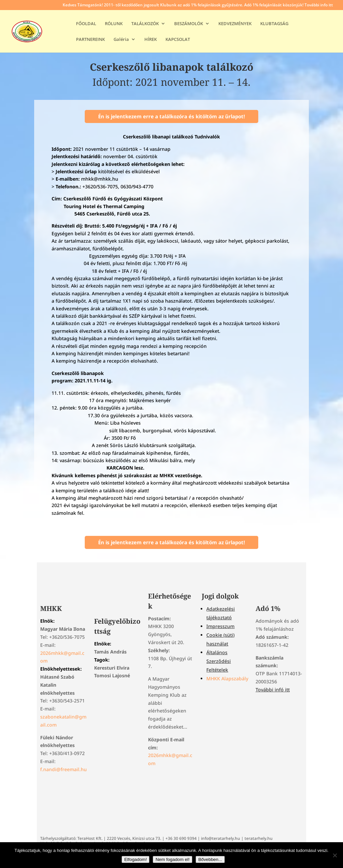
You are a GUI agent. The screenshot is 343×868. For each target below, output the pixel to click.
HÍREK (151, 40)
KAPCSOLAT (178, 40)
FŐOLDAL (86, 24)
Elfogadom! (135, 859)
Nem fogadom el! (173, 859)
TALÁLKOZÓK (145, 24)
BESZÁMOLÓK (189, 24)
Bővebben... (210, 859)
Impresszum (220, 626)
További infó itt (273, 690)
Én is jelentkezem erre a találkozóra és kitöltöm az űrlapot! (171, 116)
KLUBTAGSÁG (274, 24)
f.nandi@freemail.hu (63, 769)
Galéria (121, 40)
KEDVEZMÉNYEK (235, 24)
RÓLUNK (114, 24)
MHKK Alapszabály (227, 678)
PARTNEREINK (90, 40)
